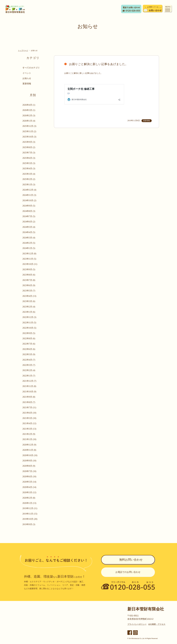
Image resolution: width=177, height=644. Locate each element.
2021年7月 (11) (29, 408)
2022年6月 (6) (29, 349)
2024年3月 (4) (29, 238)
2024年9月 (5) (29, 206)
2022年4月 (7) (29, 360)
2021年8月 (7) (29, 402)
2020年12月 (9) (30, 445)
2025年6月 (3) (29, 158)
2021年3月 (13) (30, 429)
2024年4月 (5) (29, 232)
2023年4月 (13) (30, 296)
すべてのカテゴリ (31, 68)
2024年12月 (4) (30, 190)
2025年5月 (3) (29, 163)
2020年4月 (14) (30, 487)
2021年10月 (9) (30, 392)
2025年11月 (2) (29, 131)
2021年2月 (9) (29, 434)
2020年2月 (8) (29, 498)
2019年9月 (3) (29, 524)
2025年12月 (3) (30, 126)
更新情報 (27, 84)
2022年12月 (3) (30, 317)
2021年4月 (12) (30, 423)
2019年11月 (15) (30, 514)
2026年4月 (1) (29, 105)
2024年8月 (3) (29, 211)
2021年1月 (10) (30, 439)
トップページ (23, 50)
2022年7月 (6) (29, 344)
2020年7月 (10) (30, 471)
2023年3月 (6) (29, 301)
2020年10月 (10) (30, 455)
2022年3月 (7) (29, 365)
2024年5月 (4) (29, 227)
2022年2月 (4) (29, 370)
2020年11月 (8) (29, 450)
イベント (27, 73)
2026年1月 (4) (29, 121)
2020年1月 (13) (30, 503)
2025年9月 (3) (29, 142)
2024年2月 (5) (29, 243)
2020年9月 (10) (30, 461)
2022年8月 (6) (29, 339)
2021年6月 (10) (30, 413)
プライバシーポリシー (137, 624)
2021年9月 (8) (29, 397)
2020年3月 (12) (30, 492)
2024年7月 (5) (29, 216)
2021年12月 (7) (30, 381)
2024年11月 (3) (29, 195)
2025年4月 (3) (29, 169)
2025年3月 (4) (29, 174)
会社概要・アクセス (157, 624)
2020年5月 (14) (30, 482)
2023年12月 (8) (30, 254)
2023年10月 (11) (30, 264)
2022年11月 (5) (29, 323)
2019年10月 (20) (30, 519)
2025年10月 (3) (30, 137)
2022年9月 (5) (29, 333)
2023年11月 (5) (29, 259)
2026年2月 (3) (29, 116)
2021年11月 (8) (29, 386)
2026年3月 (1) (29, 110)
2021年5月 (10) (30, 418)
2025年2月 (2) (29, 179)
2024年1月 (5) (29, 248)
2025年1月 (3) (29, 185)
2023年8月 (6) (29, 275)
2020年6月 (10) (30, 477)
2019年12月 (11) (30, 508)
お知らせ (27, 78)
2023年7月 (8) (29, 280)
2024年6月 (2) (29, 222)
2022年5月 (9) (29, 354)
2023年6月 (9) (29, 285)
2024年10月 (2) (30, 200)
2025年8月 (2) (29, 147)
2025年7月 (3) (29, 153)
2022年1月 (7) (29, 376)
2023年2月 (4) (29, 307)
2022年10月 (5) (30, 328)
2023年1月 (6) (29, 312)
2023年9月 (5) (29, 269)
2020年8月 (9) (29, 466)
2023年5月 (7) (29, 291)
